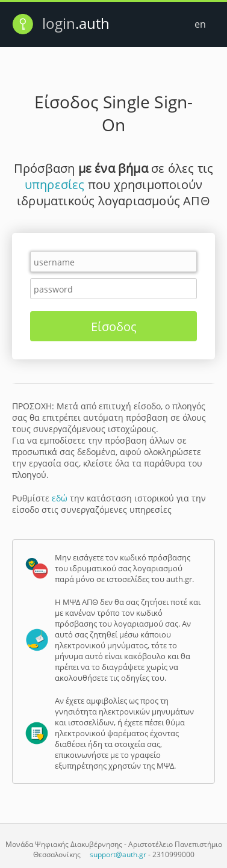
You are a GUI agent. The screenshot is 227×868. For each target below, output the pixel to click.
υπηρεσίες (55, 184)
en (200, 24)
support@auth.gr (118, 854)
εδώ (60, 498)
